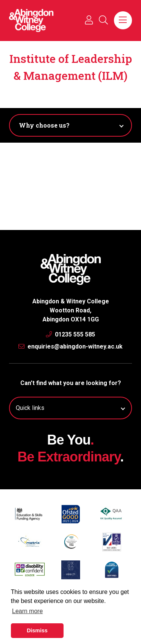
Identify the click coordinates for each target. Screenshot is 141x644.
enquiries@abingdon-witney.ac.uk (70, 346)
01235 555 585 (70, 334)
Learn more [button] (27, 611)
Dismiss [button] (37, 630)
